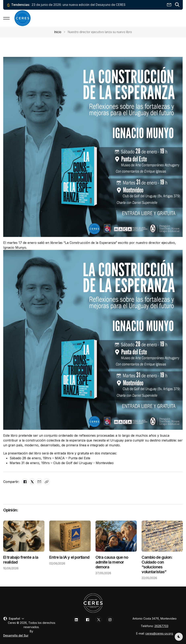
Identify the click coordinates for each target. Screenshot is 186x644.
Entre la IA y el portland (69, 557)
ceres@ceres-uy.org (159, 633)
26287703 (161, 626)
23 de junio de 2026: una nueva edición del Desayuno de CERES (79, 5)
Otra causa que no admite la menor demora (112, 562)
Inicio (58, 32)
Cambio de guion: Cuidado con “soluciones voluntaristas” (157, 565)
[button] (177, 5)
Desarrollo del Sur (16, 635)
